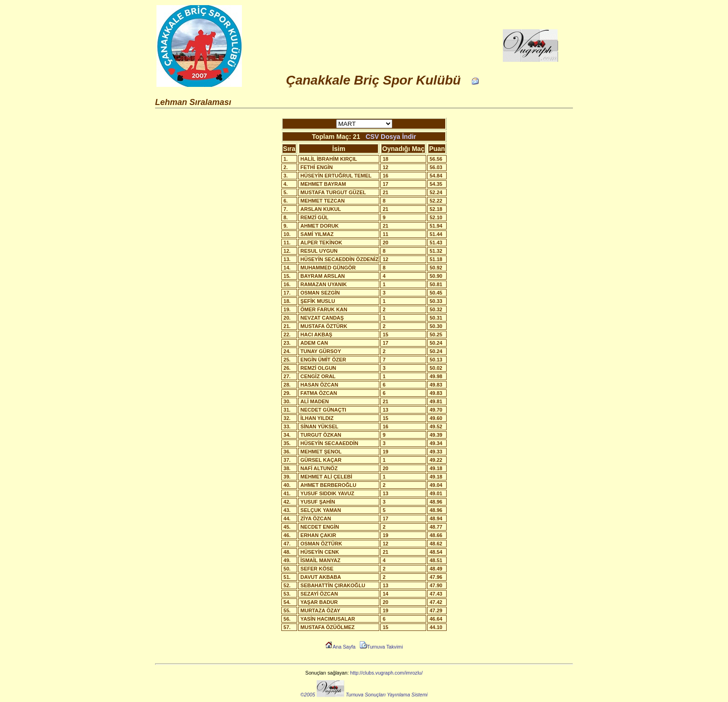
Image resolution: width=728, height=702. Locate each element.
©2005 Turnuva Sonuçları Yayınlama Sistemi (364, 695)
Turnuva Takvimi (381, 647)
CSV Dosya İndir (391, 137)
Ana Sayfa (340, 647)
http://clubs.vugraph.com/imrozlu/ (386, 673)
